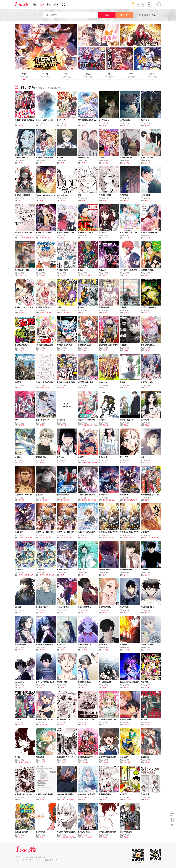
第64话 (84, 575)
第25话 (63, 163)
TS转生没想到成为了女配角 (88, 120)
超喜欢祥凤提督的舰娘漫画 (109, 757)
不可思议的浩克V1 (22, 345)
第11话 (42, 350)
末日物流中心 (125, 607)
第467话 (22, 350)
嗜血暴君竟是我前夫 (43, 307)
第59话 (126, 725)
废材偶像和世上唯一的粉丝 (46, 719)
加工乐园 (60, 158)
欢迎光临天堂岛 (105, 607)
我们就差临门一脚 (64, 719)
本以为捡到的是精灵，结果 (70, 837)
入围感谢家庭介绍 (25, 762)
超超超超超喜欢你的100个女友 (26, 120)
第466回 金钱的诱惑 (131, 500)
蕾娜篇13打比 (44, 388)
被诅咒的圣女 (104, 120)
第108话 (85, 650)
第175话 (64, 125)
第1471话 (127, 800)
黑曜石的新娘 (104, 307)
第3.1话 (42, 762)
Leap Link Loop (63, 195)
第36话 (147, 800)
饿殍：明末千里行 (43, 420)
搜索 (107, 15)
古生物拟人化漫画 (85, 345)
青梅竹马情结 (62, 682)
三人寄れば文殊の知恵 (26, 238)
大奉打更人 (145, 532)
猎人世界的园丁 (42, 607)
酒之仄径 (123, 794)
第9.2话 (148, 163)
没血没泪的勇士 (63, 570)
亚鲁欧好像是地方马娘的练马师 (48, 382)
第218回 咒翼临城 (109, 500)
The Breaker (19, 682)
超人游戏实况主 (105, 682)
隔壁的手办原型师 (22, 832)
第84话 (21, 463)
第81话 (126, 612)
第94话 (42, 200)
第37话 (147, 350)
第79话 (147, 612)
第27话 (84, 612)
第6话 (63, 463)
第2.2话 (21, 425)
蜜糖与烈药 (145, 682)
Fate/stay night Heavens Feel (46, 195)
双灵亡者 (18, 719)
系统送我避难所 (63, 495)
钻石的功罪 (40, 270)
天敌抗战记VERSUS (85, 232)
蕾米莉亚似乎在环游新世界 (151, 232)
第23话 (126, 125)
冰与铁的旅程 (125, 120)
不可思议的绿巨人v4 (148, 307)
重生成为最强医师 (85, 682)
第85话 (42, 687)
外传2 (42, 463)
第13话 (21, 163)
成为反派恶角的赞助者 (44, 645)
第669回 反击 (65, 500)
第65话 (21, 200)
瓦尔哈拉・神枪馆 (127, 719)
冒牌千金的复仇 (147, 382)
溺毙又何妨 (82, 570)
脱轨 (143, 457)
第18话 (126, 350)
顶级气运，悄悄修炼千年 (108, 532)
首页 (35, 5)
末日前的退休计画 (148, 607)
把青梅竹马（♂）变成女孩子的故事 (28, 307)
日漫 (56, 5)
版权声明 (42, 857)
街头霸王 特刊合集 (22, 270)
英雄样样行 (145, 570)
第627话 (148, 313)
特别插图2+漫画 (87, 837)
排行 (49, 5)
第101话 (43, 275)
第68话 (105, 463)
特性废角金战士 (105, 570)
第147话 (64, 425)
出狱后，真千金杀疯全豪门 (46, 232)
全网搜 (124, 15)
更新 (42, 5)
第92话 (147, 425)
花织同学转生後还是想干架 (46, 345)
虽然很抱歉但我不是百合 (66, 382)
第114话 (22, 313)
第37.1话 (127, 762)
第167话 (127, 163)
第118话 (106, 163)
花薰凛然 (123, 307)
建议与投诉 (30, 857)
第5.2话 (127, 238)
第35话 (63, 575)
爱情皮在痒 (103, 457)
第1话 (63, 200)
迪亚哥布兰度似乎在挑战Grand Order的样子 (53, 794)
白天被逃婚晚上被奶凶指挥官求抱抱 (91, 495)
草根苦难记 (61, 420)
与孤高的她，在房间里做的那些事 (91, 794)
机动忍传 (81, 457)
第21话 (42, 163)
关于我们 (19, 857)
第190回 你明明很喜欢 (89, 500)
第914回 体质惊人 (46, 537)
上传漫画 (172, 820)
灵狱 (16, 420)
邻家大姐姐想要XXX (86, 757)
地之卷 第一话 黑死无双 (90, 463)
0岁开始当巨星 (83, 158)
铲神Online (103, 382)
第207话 (106, 425)
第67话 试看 (86, 275)
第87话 (126, 463)
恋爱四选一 (61, 645)
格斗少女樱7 (23, 275)
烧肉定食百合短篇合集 (23, 232)
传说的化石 (124, 195)
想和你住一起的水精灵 (86, 532)
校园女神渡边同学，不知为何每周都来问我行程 (138, 232)
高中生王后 (124, 457)
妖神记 (59, 307)
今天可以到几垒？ (148, 645)
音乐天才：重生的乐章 (44, 120)
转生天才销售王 (63, 607)
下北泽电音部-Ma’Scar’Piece (25, 794)
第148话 (22, 500)
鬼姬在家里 (40, 757)
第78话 (147, 575)
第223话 (127, 650)
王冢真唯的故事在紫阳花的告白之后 (94, 425)
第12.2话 (85, 762)
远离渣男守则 (41, 457)
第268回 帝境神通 (109, 537)
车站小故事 (145, 794)
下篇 (126, 275)
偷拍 (79, 195)
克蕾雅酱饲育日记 (148, 270)
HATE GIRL (146, 195)
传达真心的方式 (105, 195)
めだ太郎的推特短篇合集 (66, 832)
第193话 (127, 313)
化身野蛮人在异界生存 (23, 495)
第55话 (63, 388)
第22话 (84, 313)
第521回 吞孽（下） (68, 313)
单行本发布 (44, 725)
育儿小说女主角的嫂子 (44, 158)
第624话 (106, 762)
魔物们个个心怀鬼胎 (64, 345)
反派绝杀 (123, 645)
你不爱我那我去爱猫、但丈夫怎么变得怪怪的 (95, 382)
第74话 (63, 687)
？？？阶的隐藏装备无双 (45, 682)
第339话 (148, 238)
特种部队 (18, 382)
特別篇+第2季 (45, 500)
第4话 (63, 275)
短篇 (84, 200)
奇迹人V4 (102, 270)
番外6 (21, 125)
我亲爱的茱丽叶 (21, 645)
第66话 (147, 125)
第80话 (105, 575)
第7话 (84, 388)
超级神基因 (124, 495)
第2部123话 (44, 800)
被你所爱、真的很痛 (22, 195)
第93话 (21, 612)
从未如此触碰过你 (22, 158)
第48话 (63, 762)
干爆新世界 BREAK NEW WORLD (70, 757)
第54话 (42, 612)
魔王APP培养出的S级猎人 (130, 682)
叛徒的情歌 (145, 757)
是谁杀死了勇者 (126, 832)
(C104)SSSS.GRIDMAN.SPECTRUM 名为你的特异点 (140, 270)
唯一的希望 (103, 645)
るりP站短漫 (41, 832)
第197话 (22, 687)
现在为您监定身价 (85, 607)
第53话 (21, 800)
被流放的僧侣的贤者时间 (108, 345)
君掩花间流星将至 (148, 345)
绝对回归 (18, 607)
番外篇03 (148, 687)
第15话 (84, 163)
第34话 (84, 238)
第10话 (126, 837)
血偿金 (80, 270)
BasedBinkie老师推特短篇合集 (68, 794)
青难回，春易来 (147, 158)
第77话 (147, 463)
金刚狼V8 (81, 307)
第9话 (105, 350)
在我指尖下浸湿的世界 (107, 832)
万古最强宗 (19, 570)
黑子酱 (17, 757)
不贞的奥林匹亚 (84, 832)
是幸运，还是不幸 (127, 420)
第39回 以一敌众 (45, 238)
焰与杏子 (102, 232)
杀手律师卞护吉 (126, 570)
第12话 (105, 238)
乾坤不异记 (145, 120)
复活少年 (60, 457)
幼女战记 (102, 158)
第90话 (105, 313)
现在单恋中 (145, 420)
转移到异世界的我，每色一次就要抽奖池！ (115, 719)
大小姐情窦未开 (63, 270)
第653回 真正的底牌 (152, 537)
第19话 (84, 125)
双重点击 (102, 420)
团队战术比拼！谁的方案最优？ (71, 800)
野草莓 (122, 382)
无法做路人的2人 (105, 794)
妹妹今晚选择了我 (85, 645)
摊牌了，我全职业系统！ (45, 532)
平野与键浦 (124, 757)
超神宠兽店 (103, 495)
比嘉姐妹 (123, 345)
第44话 (105, 388)
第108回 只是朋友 (46, 313)
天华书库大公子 (126, 158)
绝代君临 (18, 457)
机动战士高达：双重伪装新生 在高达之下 (93, 719)
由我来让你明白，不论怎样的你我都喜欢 (72, 232)
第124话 (106, 650)
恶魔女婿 (39, 495)
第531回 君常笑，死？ (26, 575)
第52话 (42, 125)
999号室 (144, 719)
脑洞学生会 (61, 120)
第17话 (147, 388)
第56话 (105, 125)
